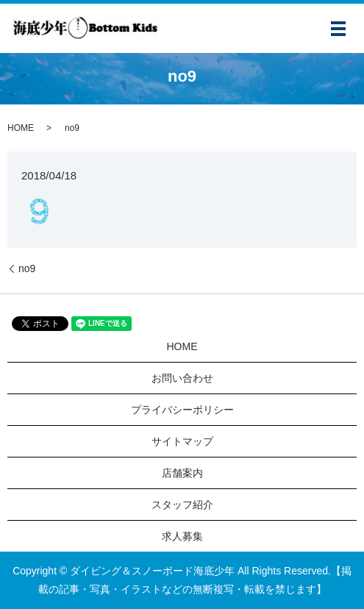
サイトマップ (182, 441)
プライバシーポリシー (182, 410)
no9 (27, 268)
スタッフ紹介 (182, 505)
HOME (21, 128)
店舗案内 (182, 473)
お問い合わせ (182, 378)
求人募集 (182, 536)
